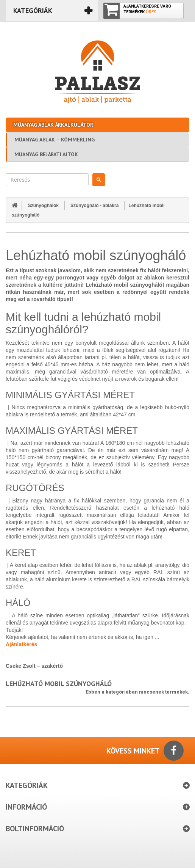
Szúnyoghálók (43, 206)
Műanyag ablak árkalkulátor (53, 125)
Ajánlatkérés (21, 644)
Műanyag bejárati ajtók (46, 154)
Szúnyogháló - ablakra (94, 206)
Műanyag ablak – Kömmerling (55, 140)
